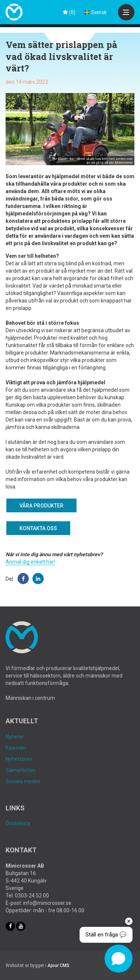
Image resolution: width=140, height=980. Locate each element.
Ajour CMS (58, 965)
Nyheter (15, 737)
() (69, 12)
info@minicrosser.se (47, 903)
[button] (23, 579)
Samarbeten (21, 770)
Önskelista (18, 823)
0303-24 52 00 (32, 896)
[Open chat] (119, 959)
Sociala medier (23, 781)
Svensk (95, 12)
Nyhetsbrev (19, 759)
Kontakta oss (38, 528)
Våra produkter (41, 506)
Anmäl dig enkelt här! (30, 562)
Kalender (16, 748)
